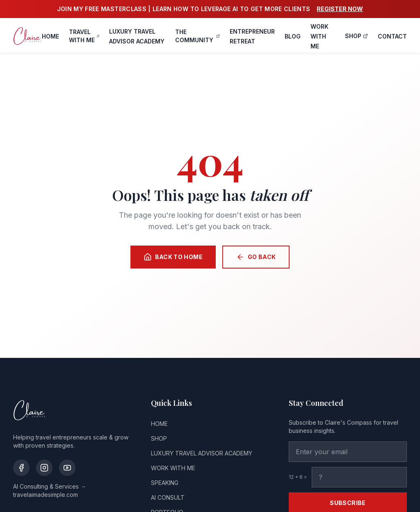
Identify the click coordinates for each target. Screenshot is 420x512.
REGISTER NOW (340, 9)
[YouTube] (67, 468)
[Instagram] (44, 468)
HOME (50, 36)
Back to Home (173, 257)
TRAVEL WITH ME (84, 36)
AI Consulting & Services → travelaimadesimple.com (50, 490)
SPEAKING (165, 483)
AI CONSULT (168, 497)
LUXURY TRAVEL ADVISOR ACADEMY (202, 453)
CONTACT (392, 36)
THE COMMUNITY (197, 36)
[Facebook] (21, 468)
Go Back (256, 257)
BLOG (293, 36)
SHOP (356, 36)
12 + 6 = (298, 477)
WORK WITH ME (320, 36)
